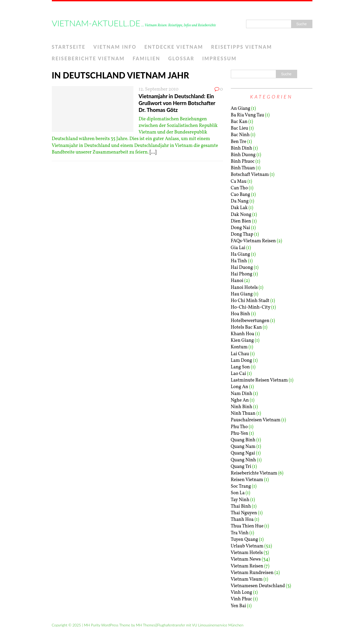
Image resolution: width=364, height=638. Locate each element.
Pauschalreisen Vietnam (256, 420)
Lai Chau (240, 354)
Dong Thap (242, 234)
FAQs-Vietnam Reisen (253, 241)
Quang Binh (243, 440)
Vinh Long (242, 593)
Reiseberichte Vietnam (88, 58)
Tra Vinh (240, 533)
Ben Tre (239, 142)
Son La (238, 493)
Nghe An (240, 400)
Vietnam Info (115, 47)
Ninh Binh (242, 407)
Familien (146, 58)
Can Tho (239, 188)
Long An (240, 387)
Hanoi (237, 281)
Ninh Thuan (243, 414)
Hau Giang (242, 294)
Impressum (219, 58)
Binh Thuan (243, 168)
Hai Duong (242, 268)
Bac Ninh (240, 135)
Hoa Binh (241, 314)
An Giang (241, 109)
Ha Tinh (239, 261)
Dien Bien (241, 221)
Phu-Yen (240, 434)
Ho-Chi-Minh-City (251, 307)
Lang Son (240, 367)
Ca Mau (239, 182)
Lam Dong (241, 361)
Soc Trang (241, 486)
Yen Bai (238, 606)
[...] (153, 152)
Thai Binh (241, 506)
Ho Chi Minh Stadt (250, 301)
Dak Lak (239, 208)
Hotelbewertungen (250, 321)
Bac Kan (239, 122)
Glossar (181, 58)
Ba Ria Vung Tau (248, 115)
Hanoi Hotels (244, 288)
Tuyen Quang (245, 540)
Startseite (69, 47)
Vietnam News (246, 559)
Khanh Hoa (243, 334)
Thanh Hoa (242, 520)
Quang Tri (241, 467)
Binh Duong (243, 155)
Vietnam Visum (247, 579)
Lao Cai (238, 374)
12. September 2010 (159, 89)
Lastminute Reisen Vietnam (259, 380)
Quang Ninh (243, 460)
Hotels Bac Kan (246, 327)
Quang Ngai (243, 453)
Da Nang (240, 201)
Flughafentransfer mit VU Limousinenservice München (200, 625)
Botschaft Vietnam (250, 175)
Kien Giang (242, 341)
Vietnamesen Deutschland (258, 586)
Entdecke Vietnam (174, 47)
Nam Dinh (242, 394)
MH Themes (146, 625)
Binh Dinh (242, 148)
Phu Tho (239, 427)
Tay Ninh (240, 500)
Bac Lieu (240, 128)
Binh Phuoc (243, 162)
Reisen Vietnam (247, 480)
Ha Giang (241, 254)
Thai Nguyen (244, 513)
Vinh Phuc (241, 599)
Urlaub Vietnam (247, 546)
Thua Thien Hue (247, 526)
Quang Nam (243, 447)
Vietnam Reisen (247, 566)
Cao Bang (241, 195)
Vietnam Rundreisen (252, 573)
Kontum (239, 347)
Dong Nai (241, 228)
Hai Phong (242, 274)
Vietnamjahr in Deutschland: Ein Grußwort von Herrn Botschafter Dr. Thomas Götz (177, 103)
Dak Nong (241, 215)
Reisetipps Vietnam (242, 47)
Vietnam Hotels (247, 553)
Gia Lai (238, 248)
